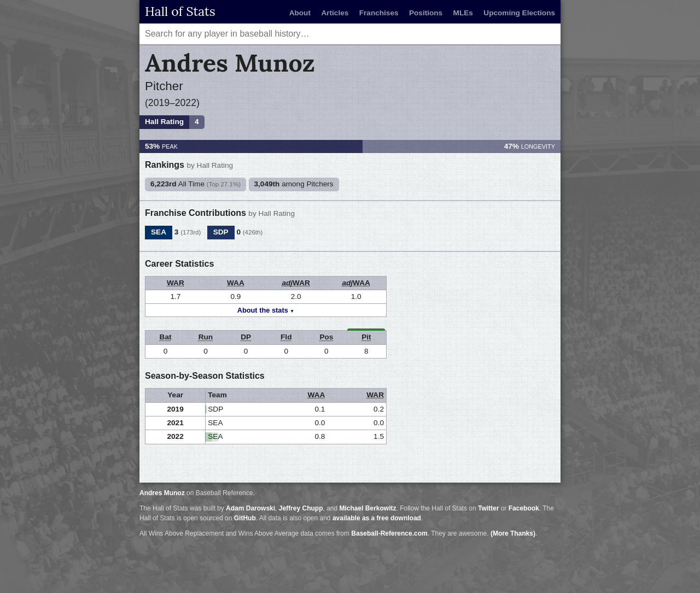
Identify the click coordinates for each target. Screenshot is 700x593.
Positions (426, 13)
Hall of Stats (180, 11)
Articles (335, 13)
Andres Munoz (162, 493)
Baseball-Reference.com (389, 533)
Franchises (379, 13)
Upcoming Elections (519, 13)
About (300, 13)
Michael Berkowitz (368, 508)
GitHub (245, 518)
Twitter (488, 508)
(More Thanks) (513, 533)
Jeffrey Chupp (301, 508)
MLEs (463, 13)
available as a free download (377, 518)
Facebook (524, 508)
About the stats (263, 310)
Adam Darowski (250, 508)
